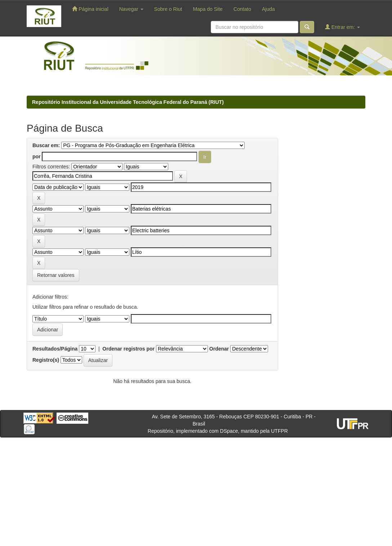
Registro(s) (46, 360)
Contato (242, 9)
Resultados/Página (55, 349)
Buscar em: (46, 145)
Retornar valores (56, 275)
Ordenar (219, 349)
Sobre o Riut (168, 9)
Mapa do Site (208, 9)
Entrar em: (342, 27)
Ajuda (268, 9)
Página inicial (90, 9)
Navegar (131, 9)
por (37, 157)
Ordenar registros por (128, 349)
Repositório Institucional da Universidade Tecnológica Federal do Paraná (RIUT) (128, 102)
